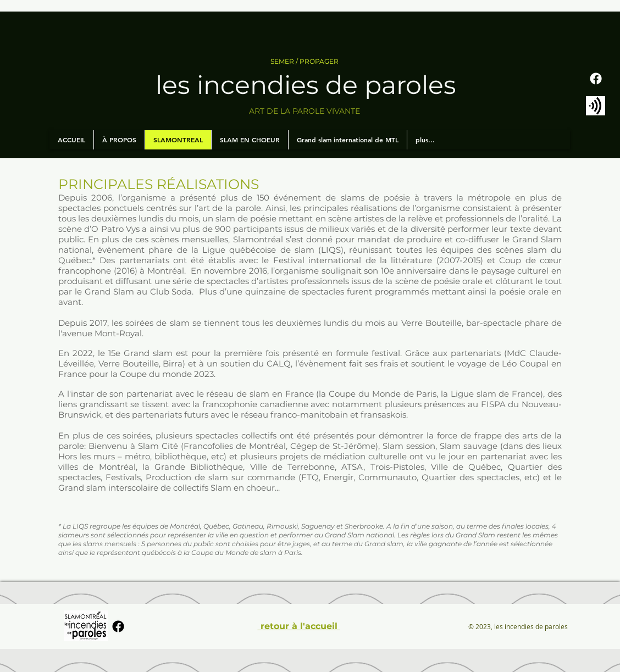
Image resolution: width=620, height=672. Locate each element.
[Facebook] (596, 79)
